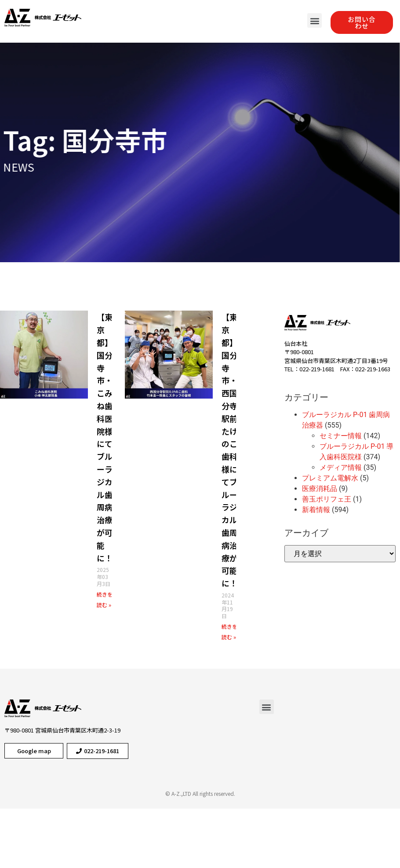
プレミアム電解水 (330, 478)
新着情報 (316, 510)
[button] (315, 20)
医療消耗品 (320, 489)
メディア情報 (341, 467)
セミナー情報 (341, 436)
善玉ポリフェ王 (327, 499)
